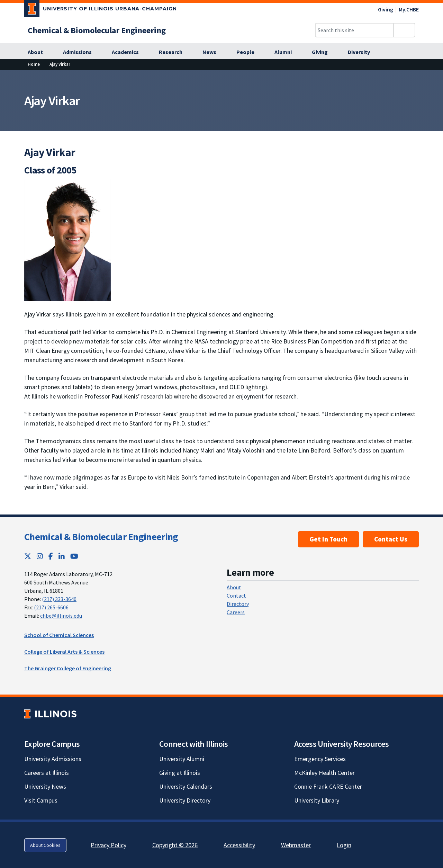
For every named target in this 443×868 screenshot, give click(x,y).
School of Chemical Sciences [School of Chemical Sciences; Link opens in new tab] (59, 635)
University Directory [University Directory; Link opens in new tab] (185, 800)
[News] (213, 52)
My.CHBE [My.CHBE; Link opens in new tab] (409, 9)
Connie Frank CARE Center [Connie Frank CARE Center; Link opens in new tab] (328, 786)
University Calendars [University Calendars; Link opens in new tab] (186, 786)
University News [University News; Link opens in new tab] (45, 786)
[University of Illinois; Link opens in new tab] (50, 714)
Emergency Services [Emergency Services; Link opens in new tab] (320, 759)
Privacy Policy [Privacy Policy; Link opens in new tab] (109, 845)
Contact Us (391, 539)
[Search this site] (354, 30)
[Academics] (129, 52)
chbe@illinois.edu (61, 616)
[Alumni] (287, 52)
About (234, 587)
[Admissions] (81, 52)
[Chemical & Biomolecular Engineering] (97, 30)
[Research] (174, 52)
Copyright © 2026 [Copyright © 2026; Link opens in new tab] (175, 845)
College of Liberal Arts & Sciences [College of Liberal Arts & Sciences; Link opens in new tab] (64, 652)
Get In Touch (328, 539)
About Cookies (45, 845)
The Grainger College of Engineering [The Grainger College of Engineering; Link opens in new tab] (68, 668)
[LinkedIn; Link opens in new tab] (62, 556)
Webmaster (296, 845)
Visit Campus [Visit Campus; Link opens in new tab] (41, 800)
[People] (249, 52)
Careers (236, 612)
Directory (238, 604)
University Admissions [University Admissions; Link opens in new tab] (53, 759)
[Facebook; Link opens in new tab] (51, 556)
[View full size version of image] (67, 239)
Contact (236, 596)
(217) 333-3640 (59, 599)
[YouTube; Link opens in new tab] (74, 556)
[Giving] (324, 52)
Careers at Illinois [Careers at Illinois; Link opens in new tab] (47, 773)
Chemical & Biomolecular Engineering (101, 537)
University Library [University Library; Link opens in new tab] (317, 800)
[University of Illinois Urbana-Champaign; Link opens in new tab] (101, 10)
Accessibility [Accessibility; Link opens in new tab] (239, 845)
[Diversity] (363, 52)
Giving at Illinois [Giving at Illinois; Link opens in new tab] (180, 773)
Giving (386, 9)
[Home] (34, 64)
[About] (39, 52)
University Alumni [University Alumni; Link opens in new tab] (182, 759)
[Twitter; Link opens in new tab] (28, 556)
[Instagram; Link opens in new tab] (40, 556)
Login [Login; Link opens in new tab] (344, 845)
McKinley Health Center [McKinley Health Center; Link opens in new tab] (324, 773)
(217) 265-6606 (51, 607)
